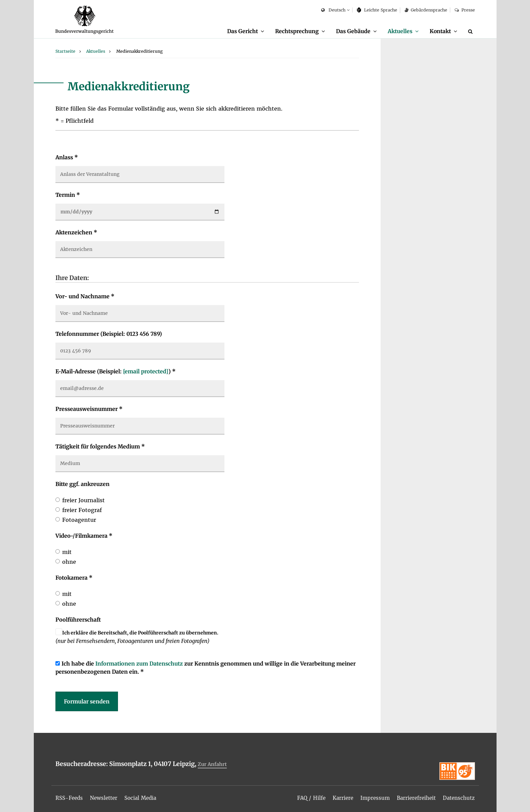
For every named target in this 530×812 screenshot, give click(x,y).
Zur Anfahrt (213, 764)
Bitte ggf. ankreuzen (82, 484)
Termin (68, 195)
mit (67, 552)
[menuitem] (238, 31)
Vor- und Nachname (85, 297)
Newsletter (107, 796)
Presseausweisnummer (89, 409)
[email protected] (146, 372)
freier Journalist (83, 501)
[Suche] (472, 31)
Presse (465, 10)
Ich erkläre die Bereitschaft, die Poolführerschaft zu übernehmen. (140, 633)
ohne (69, 562)
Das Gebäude (349, 31)
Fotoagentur (79, 520)
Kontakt (439, 31)
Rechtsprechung (291, 31)
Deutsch (333, 10)
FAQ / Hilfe (303, 796)
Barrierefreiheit (413, 796)
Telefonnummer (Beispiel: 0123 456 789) (109, 334)
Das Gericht (235, 31)
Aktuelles (397, 31)
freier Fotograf (82, 510)
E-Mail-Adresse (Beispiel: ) (116, 372)
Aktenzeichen (76, 233)
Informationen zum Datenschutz (139, 664)
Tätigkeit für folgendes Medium (100, 447)
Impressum (369, 796)
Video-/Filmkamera (84, 536)
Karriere (336, 796)
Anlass (67, 158)
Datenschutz (457, 796)
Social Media (146, 796)
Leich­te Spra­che (377, 10)
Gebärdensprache (426, 10)
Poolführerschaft (78, 620)
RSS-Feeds (70, 796)
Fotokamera (74, 578)
